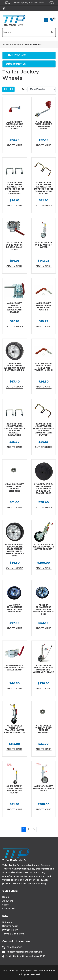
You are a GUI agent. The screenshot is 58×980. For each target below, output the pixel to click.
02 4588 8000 (14, 947)
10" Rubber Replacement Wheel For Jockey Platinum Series (14, 367)
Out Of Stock (43, 206)
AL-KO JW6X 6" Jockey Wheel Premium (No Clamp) (15, 790)
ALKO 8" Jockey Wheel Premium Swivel (43, 245)
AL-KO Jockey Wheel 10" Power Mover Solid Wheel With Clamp (43, 669)
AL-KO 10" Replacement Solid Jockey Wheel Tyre (14, 608)
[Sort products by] (42, 89)
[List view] (11, 89)
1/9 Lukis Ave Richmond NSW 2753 (26, 956)
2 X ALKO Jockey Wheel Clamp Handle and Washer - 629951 (44, 367)
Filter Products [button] (16, 55)
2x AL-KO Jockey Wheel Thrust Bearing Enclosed (14, 488)
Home (6, 897)
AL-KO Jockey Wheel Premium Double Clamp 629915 (15, 246)
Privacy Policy (10, 930)
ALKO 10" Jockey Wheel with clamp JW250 (43, 789)
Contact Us (9, 909)
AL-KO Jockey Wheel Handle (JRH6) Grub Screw (44, 125)
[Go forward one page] (34, 830)
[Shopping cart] (52, 20)
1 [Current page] (24, 829)
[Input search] (26, 32)
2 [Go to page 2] (29, 829)
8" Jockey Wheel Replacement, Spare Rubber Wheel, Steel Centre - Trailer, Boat (14, 550)
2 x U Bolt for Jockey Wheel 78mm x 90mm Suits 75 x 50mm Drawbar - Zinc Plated (44, 430)
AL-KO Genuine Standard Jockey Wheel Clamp (15, 668)
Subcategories (29, 64)
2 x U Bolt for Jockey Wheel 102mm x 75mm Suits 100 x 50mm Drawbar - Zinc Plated (43, 188)
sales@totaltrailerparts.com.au (24, 952)
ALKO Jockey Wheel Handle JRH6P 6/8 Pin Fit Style (15, 125)
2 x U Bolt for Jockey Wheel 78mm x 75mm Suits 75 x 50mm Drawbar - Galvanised (15, 430)
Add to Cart (14, 145)
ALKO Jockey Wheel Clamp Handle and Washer (43, 307)
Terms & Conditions (13, 934)
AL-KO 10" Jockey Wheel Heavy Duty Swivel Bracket (44, 547)
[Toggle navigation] (46, 20)
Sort (24, 89)
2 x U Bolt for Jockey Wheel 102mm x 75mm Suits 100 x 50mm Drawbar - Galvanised (15, 188)
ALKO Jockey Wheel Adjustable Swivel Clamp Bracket (14, 308)
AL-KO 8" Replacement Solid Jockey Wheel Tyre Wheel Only (44, 610)
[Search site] (53, 32)
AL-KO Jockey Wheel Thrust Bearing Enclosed (44, 729)
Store (5, 905)
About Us (8, 901)
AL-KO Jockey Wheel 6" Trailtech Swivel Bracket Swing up (14, 729)
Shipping (7, 922)
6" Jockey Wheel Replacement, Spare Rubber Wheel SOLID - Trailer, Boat (44, 489)
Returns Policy (10, 926)
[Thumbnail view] (5, 89)
